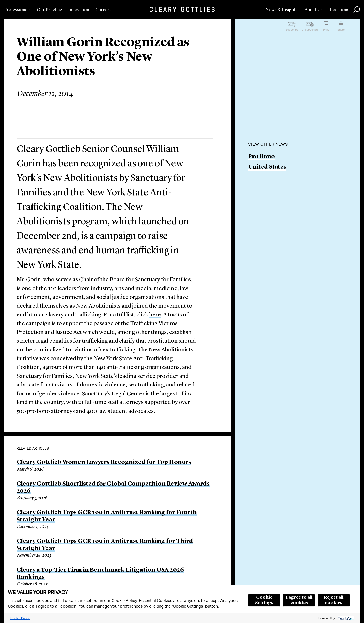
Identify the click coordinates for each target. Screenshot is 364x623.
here (155, 315)
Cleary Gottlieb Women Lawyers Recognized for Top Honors (104, 462)
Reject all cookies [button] (334, 600)
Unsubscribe (310, 30)
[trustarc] (345, 618)
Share (341, 30)
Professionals (17, 10)
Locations (339, 10)
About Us (314, 10)
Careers (103, 10)
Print (326, 30)
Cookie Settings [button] (264, 600)
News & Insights (282, 10)
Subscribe (292, 30)
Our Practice (49, 10)
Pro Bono (262, 157)
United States (267, 167)
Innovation (79, 10)
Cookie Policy (20, 618)
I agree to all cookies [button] (299, 600)
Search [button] (357, 10)
